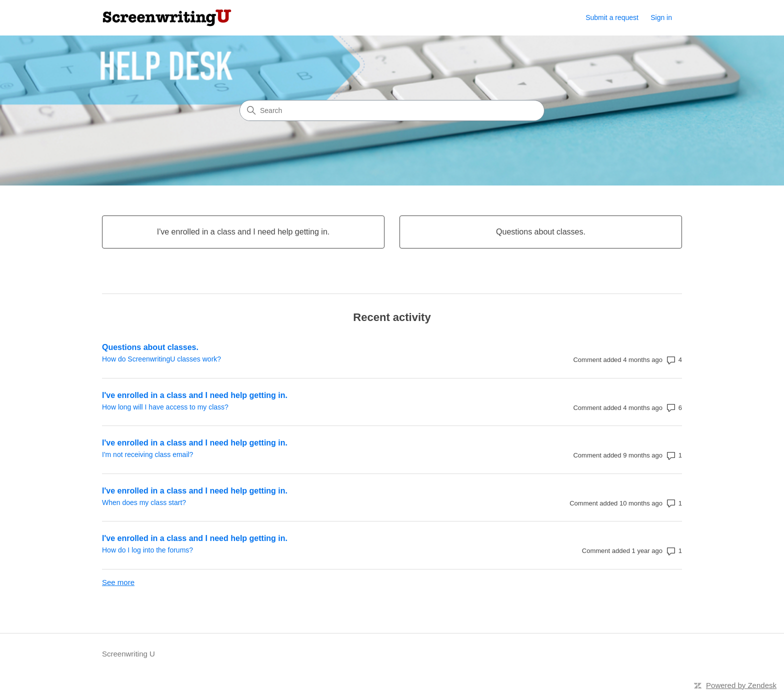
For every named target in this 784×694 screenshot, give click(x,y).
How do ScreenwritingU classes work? (161, 359)
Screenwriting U (128, 654)
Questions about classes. (150, 347)
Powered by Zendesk (741, 685)
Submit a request (612, 17)
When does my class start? (144, 502)
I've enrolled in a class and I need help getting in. (195, 395)
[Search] (392, 110)
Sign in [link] (661, 17)
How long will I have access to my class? (165, 407)
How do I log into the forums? (147, 550)
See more (118, 582)
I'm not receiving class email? (147, 454)
